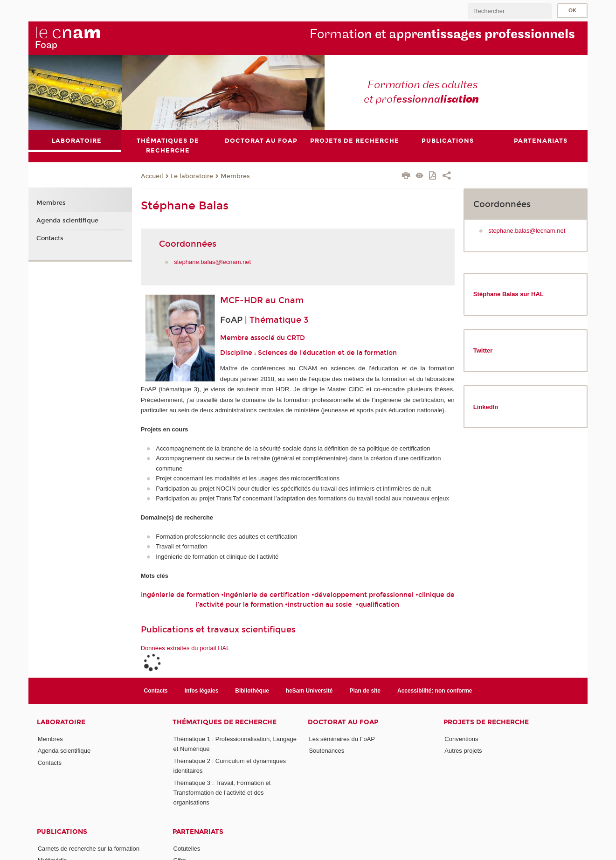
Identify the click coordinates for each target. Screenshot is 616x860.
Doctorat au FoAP (343, 722)
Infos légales (202, 691)
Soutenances (326, 751)
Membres (235, 176)
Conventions (461, 739)
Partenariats (198, 832)
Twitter (483, 350)
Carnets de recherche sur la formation (89, 849)
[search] (510, 11)
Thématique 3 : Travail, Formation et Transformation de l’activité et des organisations (222, 793)
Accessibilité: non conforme (435, 691)
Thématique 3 (279, 320)
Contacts (50, 238)
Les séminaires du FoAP (342, 739)
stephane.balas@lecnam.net (212, 262)
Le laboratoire (192, 176)
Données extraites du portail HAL (185, 648)
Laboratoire (61, 722)
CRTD (296, 338)
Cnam (291, 300)
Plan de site (365, 691)
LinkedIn (486, 407)
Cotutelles (187, 849)
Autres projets (463, 751)
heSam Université (309, 691)
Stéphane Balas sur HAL (509, 294)
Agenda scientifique (67, 221)
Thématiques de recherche (225, 722)
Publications (62, 832)
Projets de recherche (486, 722)
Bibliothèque (252, 691)
